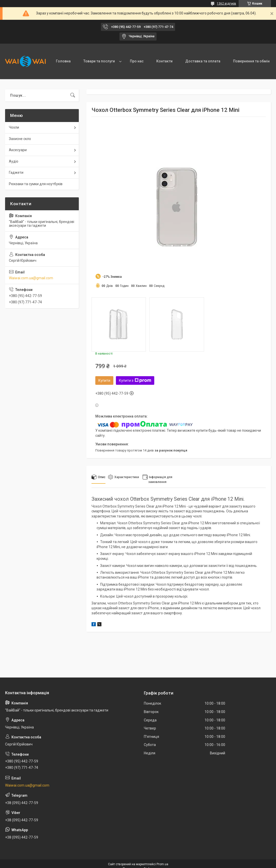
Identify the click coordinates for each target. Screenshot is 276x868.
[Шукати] (73, 95)
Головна (63, 61)
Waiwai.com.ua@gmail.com (31, 278)
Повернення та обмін (251, 61)
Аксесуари (18, 150)
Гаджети (16, 172)
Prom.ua (162, 864)
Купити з (135, 380)
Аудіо (14, 161)
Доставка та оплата (203, 61)
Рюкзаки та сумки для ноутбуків (36, 184)
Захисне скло (20, 139)
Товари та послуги (99, 61)
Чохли (14, 127)
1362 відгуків (226, 4)
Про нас (137, 61)
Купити (104, 380)
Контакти (164, 61)
